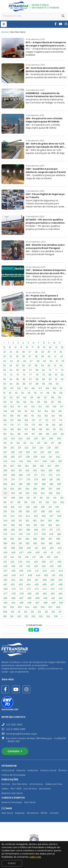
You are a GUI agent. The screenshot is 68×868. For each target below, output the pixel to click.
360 (28, 525)
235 (5, 457)
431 (21, 566)
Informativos (36, 784)
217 (53, 443)
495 (21, 603)
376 (28, 534)
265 (50, 470)
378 (44, 534)
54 (11, 366)
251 (5, 466)
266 (58, 470)
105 (26, 388)
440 (29, 571)
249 (52, 461)
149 (12, 411)
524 (48, 616)
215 (39, 443)
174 (61, 420)
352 (27, 521)
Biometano (45, 789)
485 (5, 598)
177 (19, 425)
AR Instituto (33, 813)
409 (37, 553)
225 (49, 448)
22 (62, 347)
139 (5, 407)
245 (21, 461)
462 (13, 584)
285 (21, 484)
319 (26, 502)
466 (44, 584)
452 (61, 575)
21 (56, 347)
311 (35, 498)
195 (19, 434)
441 (37, 571)
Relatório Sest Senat (12, 793)
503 (20, 607)
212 (18, 443)
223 (34, 448)
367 (21, 530)
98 (37, 384)
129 (59, 398)
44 (11, 361)
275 (5, 480)
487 (21, 598)
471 (21, 589)
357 (5, 525)
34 (11, 356)
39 (43, 356)
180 (40, 425)
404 (60, 548)
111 (4, 393)
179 (33, 425)
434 (44, 566)
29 (43, 352)
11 (60, 343)
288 (44, 484)
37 (30, 356)
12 (4, 347)
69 (44, 370)
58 (36, 366)
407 (21, 553)
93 (5, 384)
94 (11, 384)
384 (27, 539)
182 (54, 425)
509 (5, 612)
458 (45, 580)
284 (13, 484)
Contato (15, 751)
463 (20, 584)
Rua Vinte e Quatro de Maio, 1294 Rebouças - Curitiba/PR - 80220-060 (36, 740)
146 (54, 407)
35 (17, 356)
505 (35, 607)
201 (62, 434)
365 (5, 530)
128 (53, 398)
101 (57, 384)
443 (53, 571)
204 (20, 439)
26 (23, 352)
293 (20, 489)
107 (40, 388)
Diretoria (21, 770)
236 (13, 457)
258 (57, 466)
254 (27, 466)
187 (26, 429)
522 (33, 616)
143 (33, 407)
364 (58, 525)
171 (40, 420)
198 (40, 434)
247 (37, 461)
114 (23, 393)
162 (39, 416)
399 (21, 548)
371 (51, 530)
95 (18, 384)
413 (5, 557)
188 (33, 429)
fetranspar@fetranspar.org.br (22, 734)
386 (43, 539)
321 (40, 502)
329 (35, 507)
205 (28, 439)
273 (51, 475)
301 (20, 493)
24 (11, 352)
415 (19, 557)
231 (35, 452)
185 (12, 429)
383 (20, 539)
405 (5, 553)
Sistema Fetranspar (12, 802)
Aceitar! (12, 863)
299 (5, 493)
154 (46, 411)
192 (61, 429)
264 (43, 470)
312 (41, 498)
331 (50, 507)
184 (5, 429)
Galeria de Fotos (54, 784)
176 (12, 425)
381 (5, 539)
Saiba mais (35, 857)
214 (32, 443)
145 (47, 407)
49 (45, 361)
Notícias (6, 784)
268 (13, 475)
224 (41, 448)
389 (5, 543)
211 (11, 443)
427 (51, 562)
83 (5, 379)
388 (58, 539)
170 (33, 420)
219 (5, 448)
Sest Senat (30, 802)
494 (13, 603)
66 (24, 370)
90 (50, 379)
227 (5, 452)
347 (51, 516)
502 (12, 607)
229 (20, 452)
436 (59, 566)
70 (50, 370)
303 (35, 493)
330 (43, 507)
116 (35, 393)
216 (46, 443)
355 (50, 521)
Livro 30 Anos (30, 789)
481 (37, 594)
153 (39, 411)
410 (45, 553)
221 (19, 448)
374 (13, 534)
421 (5, 562)
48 (38, 361)
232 (42, 452)
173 (54, 420)
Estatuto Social (48, 770)
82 (62, 375)
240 (43, 457)
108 (47, 388)
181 (47, 425)
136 (46, 402)
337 (35, 512)
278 (28, 480)
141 (19, 407)
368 (28, 530)
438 (13, 571)
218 (59, 443)
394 (43, 543)
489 (37, 598)
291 (5, 489)
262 (27, 470)
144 (40, 407)
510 (13, 612)
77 (31, 375)
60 (49, 366)
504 (27, 607)
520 (19, 616)
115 (29, 393)
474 (45, 589)
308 (13, 498)
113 (16, 393)
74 (11, 375)
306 (58, 493)
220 (12, 448)
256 (42, 466)
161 (33, 416)
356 (57, 521)
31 (55, 352)
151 (26, 411)
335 (20, 512)
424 (28, 562)
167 (12, 420)
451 (53, 575)
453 (5, 580)
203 (13, 439)
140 (12, 407)
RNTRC (44, 813)
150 (19, 411)
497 (37, 603)
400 (29, 548)
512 (26, 612)
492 (61, 598)
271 (36, 475)
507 (50, 607)
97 (31, 384)
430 (13, 566)
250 (60, 461)
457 (37, 580)
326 (13, 507)
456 (29, 580)
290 (59, 484)
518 (5, 616)
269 (21, 475)
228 (13, 452)
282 (58, 480)
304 (43, 493)
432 (28, 566)
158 (12, 416)
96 (24, 384)
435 (52, 566)
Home (5, 32)
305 (51, 493)
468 (60, 584)
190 (48, 429)
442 (45, 571)
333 (5, 512)
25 (17, 352)
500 (61, 603)
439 (21, 571)
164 (53, 416)
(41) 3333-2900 (14, 725)
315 (62, 498)
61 (55, 366)
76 (24, 375)
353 (35, 521)
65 (18, 370)
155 (53, 411)
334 (13, 512)
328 (28, 507)
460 (60, 580)
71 (56, 370)
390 (13, 543)
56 (23, 366)
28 (36, 352)
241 (50, 457)
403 (52, 548)
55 (17, 366)
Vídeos (5, 789)
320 (33, 502)
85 (18, 379)
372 (58, 530)
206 (36, 439)
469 (5, 589)
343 (20, 516)
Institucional (8, 770)
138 (59, 402)
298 (58, 489)
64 (11, 370)
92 (62, 379)
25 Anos (62, 770)
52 (63, 361)
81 (56, 375)
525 (56, 616)
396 (58, 543)
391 (20, 543)
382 (12, 539)
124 (25, 398)
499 (53, 603)
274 (58, 475)
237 (20, 457)
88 (37, 379)
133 (25, 402)
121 (5, 398)
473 (36, 589)
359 (20, 525)
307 (5, 498)
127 (46, 398)
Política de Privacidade (13, 775)
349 (5, 521)
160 (26, 416)
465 (36, 584)
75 (18, 375)
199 (47, 434)
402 (44, 548)
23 (5, 352)
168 (19, 420)
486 (13, 598)
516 (53, 612)
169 (26, 420)
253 (19, 466)
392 (28, 543)
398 (13, 548)
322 (47, 502)
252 (12, 466)
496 (29, 603)
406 (13, 553)
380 (59, 534)
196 (26, 434)
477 (5, 594)
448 (30, 575)
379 (51, 534)
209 (59, 439)
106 (33, 388)
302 (28, 493)
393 (35, 543)
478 (13, 594)
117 (42, 393)
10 (54, 343)
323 (55, 502)
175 (5, 425)
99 (44, 384)
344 (28, 516)
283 (5, 484)
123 (18, 398)
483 (53, 594)
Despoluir (20, 813)
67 (31, 370)
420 (56, 557)
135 (39, 402)
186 (19, 429)
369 (36, 530)
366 (13, 530)
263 (35, 470)
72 (62, 370)
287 (36, 484)
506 (43, 607)
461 (5, 584)
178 (26, 425)
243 (5, 461)
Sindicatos (33, 770)
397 (5, 548)
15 (21, 347)
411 (52, 553)
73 (5, 375)
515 (46, 612)
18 (38, 347)
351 (20, 521)
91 (56, 379)
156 (60, 411)
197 (33, 434)
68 (37, 370)
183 (61, 425)
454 (13, 580)
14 (16, 347)
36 (23, 356)
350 (13, 521)
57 (30, 366)
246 (29, 461)
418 (41, 557)
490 (45, 598)
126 (39, 398)
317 (12, 502)
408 (29, 553)
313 (48, 498)
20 (50, 347)
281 (51, 480)
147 (62, 407)
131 (11, 402)
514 (39, 612)
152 (32, 411)
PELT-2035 (16, 789)
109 (54, 388)
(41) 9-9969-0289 (16, 729)
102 (5, 388)
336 (28, 512)
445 (5, 575)
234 (57, 452)
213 (25, 443)
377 (36, 534)
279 (36, 480)
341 (5, 516)
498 (45, 603)
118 (48, 393)
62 (61, 366)
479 (21, 594)
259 (5, 470)
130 (5, 402)
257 (49, 466)
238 (28, 457)
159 (19, 416)
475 (53, 589)
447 (22, 575)
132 (18, 402)
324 (62, 502)
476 (60, 589)
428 (59, 562)
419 (48, 557)
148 (5, 411)
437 (5, 571)
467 (52, 584)
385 (35, 539)
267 (5, 475)
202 (5, 439)
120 (61, 393)
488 (29, 598)
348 (59, 516)
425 (36, 562)
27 (30, 352)
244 (13, 461)
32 (61, 352)
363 (50, 525)
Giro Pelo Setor (20, 784)
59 (43, 366)
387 (50, 539)
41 (55, 356)
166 (5, 420)
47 (31, 361)
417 (34, 557)
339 (50, 512)
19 (44, 347)
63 (5, 370)
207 (44, 439)
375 (21, 534)
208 (51, 439)
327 (20, 507)
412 (59, 553)
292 (12, 489)
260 (13, 470)
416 (27, 557)
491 (53, 598)
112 (10, 393)
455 (21, 580)
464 (28, 584)
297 (50, 489)
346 (44, 516)
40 (49, 356)
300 (13, 493)
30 (49, 352)
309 (21, 498)
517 (60, 612)
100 (50, 384)
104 (19, 388)
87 (31, 379)
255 (34, 466)
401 (36, 548)
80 (50, 375)
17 (33, 347)
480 (29, 594)
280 (44, 480)
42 (62, 356)
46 (25, 361)
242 (58, 457)
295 (35, 489)
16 (27, 347)
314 (55, 498)
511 (19, 612)
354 (42, 521)
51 (57, 361)
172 (47, 420)
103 (12, 388)
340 (58, 512)
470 (13, 589)
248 (45, 461)
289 (51, 484)
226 (56, 448)
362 (43, 525)
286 (28, 484)
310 (28, 498)
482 (45, 594)
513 (32, 612)
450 (46, 575)
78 (37, 375)
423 (20, 562)
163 (46, 416)
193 (5, 434)
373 (5, 534)
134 (32, 402)
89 (44, 379)
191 (54, 429)
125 (32, 398)
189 (40, 429)
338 (43, 512)
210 (5, 443)
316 (5, 502)
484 (61, 594)
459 (52, 580)
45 (18, 361)
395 (51, 543)
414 (12, 557)
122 (11, 398)
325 (5, 507)
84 (11, 379)
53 (5, 366)
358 (13, 525)
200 (55, 434)
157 (5, 416)
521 (26, 616)
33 (5, 356)
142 (26, 407)
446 (14, 575)
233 (50, 452)
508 (58, 607)
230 (28, 452)
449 (38, 575)
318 (19, 502)
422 (12, 562)
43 (5, 361)
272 (43, 475)
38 (36, 356)
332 (57, 507)
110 (61, 388)
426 (44, 562)
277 (21, 480)
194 (12, 434)
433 (36, 566)
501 (5, 607)
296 (43, 489)
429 (5, 566)
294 (27, 489)
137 (53, 402)
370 (44, 530)
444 (61, 571)
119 (54, 393)
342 (12, 516)
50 (51, 361)
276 (13, 480)
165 (60, 416)
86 (24, 379)
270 (28, 475)
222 (26, 448)
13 (10, 347)
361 (35, 525)
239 (35, 457)
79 (44, 375)
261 (20, 470)
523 (41, 616)
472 (29, 589)
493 (5, 603)
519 (12, 616)
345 (36, 516)
